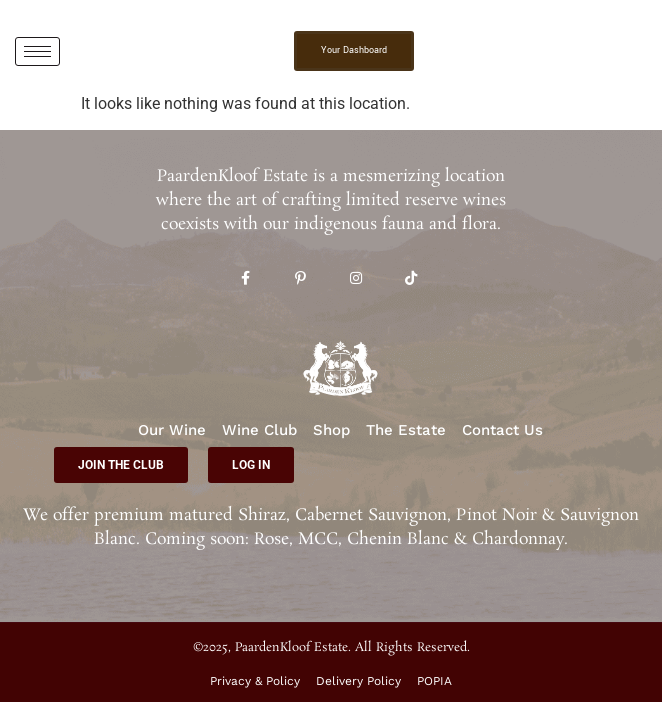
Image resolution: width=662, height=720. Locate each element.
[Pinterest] (300, 279)
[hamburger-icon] (37, 51)
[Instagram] (355, 279)
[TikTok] (410, 279)
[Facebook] (245, 279)
